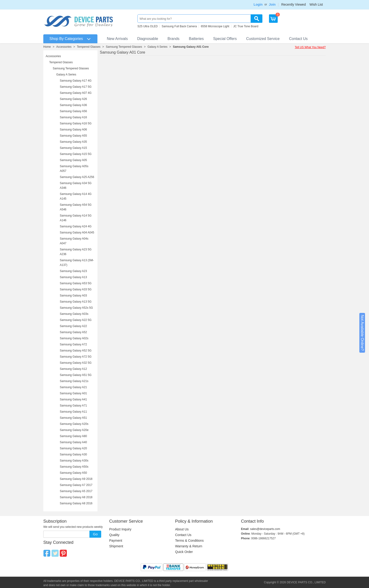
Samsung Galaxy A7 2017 (76, 485)
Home (47, 47)
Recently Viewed (293, 4)
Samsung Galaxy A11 (73, 412)
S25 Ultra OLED (148, 26)
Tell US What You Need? (310, 47)
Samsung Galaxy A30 (73, 454)
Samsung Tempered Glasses (124, 47)
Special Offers (225, 39)
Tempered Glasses (89, 47)
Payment (116, 541)
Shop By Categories (66, 39)
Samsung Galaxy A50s (74, 467)
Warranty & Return (189, 546)
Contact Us (298, 39)
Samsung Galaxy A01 (73, 393)
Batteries (196, 39)
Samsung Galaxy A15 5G (76, 154)
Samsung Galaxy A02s (74, 338)
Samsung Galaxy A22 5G (76, 320)
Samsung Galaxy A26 (73, 99)
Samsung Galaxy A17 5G (76, 87)
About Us (182, 529)
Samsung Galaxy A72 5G (76, 357)
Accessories (64, 47)
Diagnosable (148, 39)
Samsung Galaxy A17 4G (76, 81)
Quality (114, 535)
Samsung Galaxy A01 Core (191, 47)
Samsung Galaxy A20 (73, 448)
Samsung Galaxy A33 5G (76, 289)
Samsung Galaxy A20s (74, 424)
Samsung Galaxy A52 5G (76, 351)
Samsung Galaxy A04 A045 (77, 233)
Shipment (116, 546)
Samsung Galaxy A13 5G (76, 302)
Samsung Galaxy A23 (73, 271)
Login (258, 4)
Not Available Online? (362, 333)
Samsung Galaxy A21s (74, 381)
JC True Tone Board (246, 26)
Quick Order (184, 552)
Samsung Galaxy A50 (73, 473)
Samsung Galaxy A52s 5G (76, 308)
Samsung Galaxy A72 (73, 344)
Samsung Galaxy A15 (73, 148)
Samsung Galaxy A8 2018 (76, 497)
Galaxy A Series (158, 47)
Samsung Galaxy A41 (73, 399)
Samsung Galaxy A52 (73, 332)
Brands (174, 39)
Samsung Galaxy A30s (74, 461)
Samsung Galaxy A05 (73, 160)
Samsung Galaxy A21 (73, 387)
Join (272, 4)
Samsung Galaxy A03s (74, 314)
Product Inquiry (120, 529)
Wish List (316, 4)
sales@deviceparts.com (265, 529)
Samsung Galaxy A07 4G (76, 93)
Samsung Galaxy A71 (73, 406)
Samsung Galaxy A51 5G (76, 375)
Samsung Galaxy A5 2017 (76, 491)
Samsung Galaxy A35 (73, 142)
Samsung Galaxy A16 (73, 117)
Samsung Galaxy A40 (73, 442)
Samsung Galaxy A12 (73, 369)
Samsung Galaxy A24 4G (76, 226)
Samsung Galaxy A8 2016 (76, 503)
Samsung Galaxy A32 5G (76, 363)
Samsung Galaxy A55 (73, 136)
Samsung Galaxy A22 (73, 326)
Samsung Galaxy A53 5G (76, 283)
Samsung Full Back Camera (179, 26)
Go (95, 534)
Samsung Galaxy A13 (73, 277)
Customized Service (263, 39)
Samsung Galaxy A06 (73, 130)
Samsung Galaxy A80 (73, 436)
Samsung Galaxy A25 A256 (77, 177)
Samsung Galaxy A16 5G (76, 123)
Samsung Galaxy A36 (73, 105)
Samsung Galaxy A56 (73, 111)
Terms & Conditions (189, 541)
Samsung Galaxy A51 (73, 418)
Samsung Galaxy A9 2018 (76, 479)
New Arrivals (117, 39)
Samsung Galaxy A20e (74, 430)
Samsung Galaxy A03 (73, 296)
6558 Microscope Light (215, 26)
